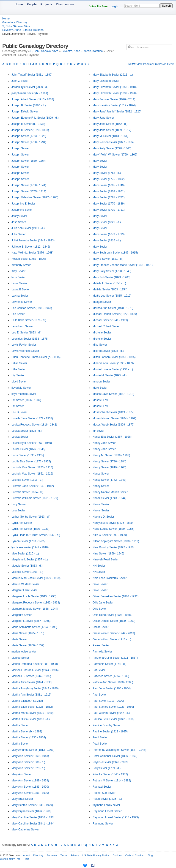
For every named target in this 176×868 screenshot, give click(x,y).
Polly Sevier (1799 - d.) (107, 768)
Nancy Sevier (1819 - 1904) (109, 467)
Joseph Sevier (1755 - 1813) (29, 191)
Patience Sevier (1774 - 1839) (111, 676)
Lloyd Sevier (19, 382)
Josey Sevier (19, 216)
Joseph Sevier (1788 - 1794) (29, 142)
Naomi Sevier (101, 504)
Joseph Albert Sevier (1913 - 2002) (33, 99)
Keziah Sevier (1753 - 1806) (29, 259)
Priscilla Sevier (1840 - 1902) (110, 774)
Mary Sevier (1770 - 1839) (109, 204)
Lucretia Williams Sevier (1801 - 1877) (35, 498)
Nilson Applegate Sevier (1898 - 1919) (116, 541)
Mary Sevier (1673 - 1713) (109, 234)
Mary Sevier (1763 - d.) (107, 173)
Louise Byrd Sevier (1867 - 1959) (32, 443)
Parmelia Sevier (102, 652)
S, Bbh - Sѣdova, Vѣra (16, 26)
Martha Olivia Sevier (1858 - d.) (31, 719)
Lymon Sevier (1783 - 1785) (28, 541)
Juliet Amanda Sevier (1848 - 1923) (33, 240)
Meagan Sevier (102, 302)
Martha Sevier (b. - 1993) (27, 732)
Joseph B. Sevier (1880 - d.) (29, 105)
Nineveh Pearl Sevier (106, 560)
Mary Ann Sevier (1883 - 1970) (30, 787)
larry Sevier (18, 277)
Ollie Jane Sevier (103, 603)
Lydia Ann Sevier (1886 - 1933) (30, 529)
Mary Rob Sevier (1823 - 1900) (111, 277)
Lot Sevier (18, 406)
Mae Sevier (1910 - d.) (25, 554)
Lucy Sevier (19, 504)
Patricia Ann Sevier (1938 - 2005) (113, 682)
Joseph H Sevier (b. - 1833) (28, 124)
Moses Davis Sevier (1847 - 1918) (113, 394)
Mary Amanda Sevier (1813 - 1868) (33, 750)
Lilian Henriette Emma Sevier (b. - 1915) (36, 357)
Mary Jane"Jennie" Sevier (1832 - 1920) (117, 112)
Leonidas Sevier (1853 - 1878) (30, 339)
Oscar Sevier (100, 627)
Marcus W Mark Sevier (25, 584)
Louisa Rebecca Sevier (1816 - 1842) (34, 425)
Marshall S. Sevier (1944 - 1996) (31, 676)
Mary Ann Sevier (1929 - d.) (28, 768)
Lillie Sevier (18, 369)
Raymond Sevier (103, 824)
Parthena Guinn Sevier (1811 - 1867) (115, 658)
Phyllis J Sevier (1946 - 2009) (111, 762)
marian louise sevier (24, 652)
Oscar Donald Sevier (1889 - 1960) (114, 621)
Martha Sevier (20, 725)
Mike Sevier (100, 345)
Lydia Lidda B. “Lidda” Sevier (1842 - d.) (36, 535)
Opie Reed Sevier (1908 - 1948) (112, 615)
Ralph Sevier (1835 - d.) (107, 799)
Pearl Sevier (100, 737)
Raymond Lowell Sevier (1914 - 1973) (116, 817)
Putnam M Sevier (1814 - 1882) (112, 781)
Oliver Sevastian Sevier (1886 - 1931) (115, 596)
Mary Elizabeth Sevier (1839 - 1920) (115, 93)
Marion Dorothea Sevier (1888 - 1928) (35, 664)
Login (114, 6)
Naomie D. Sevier (103, 517)
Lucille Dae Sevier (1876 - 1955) (31, 461)
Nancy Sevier (101, 474)
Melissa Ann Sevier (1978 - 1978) (113, 308)
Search (166, 6)
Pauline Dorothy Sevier (107, 725)
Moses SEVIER (102, 400)
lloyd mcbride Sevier (24, 394)
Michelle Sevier (102, 333)
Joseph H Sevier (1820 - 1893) (30, 130)
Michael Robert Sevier (106, 326)
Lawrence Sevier (22, 302)
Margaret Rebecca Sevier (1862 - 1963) (36, 603)
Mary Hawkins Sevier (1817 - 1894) (114, 105)
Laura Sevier (19, 283)
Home (19, 4)
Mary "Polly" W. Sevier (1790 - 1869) (115, 155)
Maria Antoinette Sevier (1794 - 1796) (34, 627)
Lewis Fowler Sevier (24, 345)
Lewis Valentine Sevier (25, 351)
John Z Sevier (20, 81)
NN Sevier (99, 566)
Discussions (65, 4)
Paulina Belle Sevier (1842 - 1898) (114, 719)
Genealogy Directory (15, 22)
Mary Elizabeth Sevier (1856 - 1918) (115, 87)
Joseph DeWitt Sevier (25, 112)
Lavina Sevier (20, 296)
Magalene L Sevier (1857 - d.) (30, 560)
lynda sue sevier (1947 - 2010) (30, 547)
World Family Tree (10, 859)
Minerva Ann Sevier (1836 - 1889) (113, 363)
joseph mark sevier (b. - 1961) (30, 93)
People (32, 4)
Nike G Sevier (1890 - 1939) (110, 535)
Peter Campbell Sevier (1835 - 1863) (115, 756)
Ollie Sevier (100, 609)
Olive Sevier (100, 584)
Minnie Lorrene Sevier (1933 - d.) (113, 369)
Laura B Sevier (21, 289)
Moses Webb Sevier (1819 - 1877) (114, 412)
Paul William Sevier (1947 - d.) (111, 713)
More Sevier (100, 388)
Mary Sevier (100, 161)
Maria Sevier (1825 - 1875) (28, 633)
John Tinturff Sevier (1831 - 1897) (32, 75)
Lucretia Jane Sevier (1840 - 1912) (33, 486)
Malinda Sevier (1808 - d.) (27, 572)
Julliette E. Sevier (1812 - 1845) (31, 247)
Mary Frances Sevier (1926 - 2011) (114, 99)
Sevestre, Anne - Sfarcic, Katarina (23, 30)
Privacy (75, 855)
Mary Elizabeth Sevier (106, 81)
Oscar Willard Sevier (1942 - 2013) (114, 633)
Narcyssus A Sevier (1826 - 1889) (113, 523)
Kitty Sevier (18, 271)
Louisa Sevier (20, 437)
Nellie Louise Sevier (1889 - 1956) (113, 529)
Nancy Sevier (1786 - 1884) (109, 461)
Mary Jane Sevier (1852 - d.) (110, 124)
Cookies (117, 855)
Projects (46, 4)
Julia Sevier (19, 234)
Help (26, 859)
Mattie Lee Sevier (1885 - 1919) (112, 296)
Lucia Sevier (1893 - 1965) (28, 455)
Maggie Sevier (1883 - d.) (27, 566)
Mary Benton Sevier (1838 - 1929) (32, 805)
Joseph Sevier (20, 148)
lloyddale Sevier (21, 388)
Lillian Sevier (19, 363)
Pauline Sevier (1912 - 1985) (110, 732)
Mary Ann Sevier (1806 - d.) (28, 762)
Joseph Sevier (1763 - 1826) (29, 136)
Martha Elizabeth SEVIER (27, 701)
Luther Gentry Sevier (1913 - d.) (31, 517)
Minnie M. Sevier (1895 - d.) (110, 375)
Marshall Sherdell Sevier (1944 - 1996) (35, 670)
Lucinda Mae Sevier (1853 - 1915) (32, 467)
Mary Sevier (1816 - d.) (107, 240)
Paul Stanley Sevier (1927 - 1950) (113, 707)
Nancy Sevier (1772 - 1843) (109, 480)
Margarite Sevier (22, 615)
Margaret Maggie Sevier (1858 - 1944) (35, 609)
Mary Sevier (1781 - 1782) (109, 197)
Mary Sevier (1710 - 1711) (109, 210)
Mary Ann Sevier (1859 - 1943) (30, 756)
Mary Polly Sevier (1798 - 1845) (112, 148)
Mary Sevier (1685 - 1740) (109, 185)
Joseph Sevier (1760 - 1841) (29, 185)
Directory (38, 855)
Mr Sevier (98, 431)
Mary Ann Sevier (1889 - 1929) (30, 781)
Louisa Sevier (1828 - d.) (26, 431)
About (26, 855)
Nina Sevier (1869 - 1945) (108, 554)
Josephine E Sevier (23, 204)
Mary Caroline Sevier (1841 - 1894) (33, 824)
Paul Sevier (100, 695)
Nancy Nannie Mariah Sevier (110, 492)
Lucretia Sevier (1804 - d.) (27, 492)
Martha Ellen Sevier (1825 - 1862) (32, 707)
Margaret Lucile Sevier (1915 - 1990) (34, 596)
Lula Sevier (18, 510)
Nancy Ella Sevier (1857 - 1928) (112, 437)
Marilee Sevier (20, 658)
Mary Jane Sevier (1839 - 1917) (112, 130)
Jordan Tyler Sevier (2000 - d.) (30, 87)
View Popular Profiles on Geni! (151, 64)
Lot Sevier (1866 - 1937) (26, 400)
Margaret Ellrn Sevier (24, 590)
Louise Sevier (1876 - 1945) (28, 449)
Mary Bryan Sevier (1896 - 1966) (31, 811)
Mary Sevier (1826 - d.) (107, 222)
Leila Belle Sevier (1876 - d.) (29, 320)
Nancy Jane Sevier (104, 443)
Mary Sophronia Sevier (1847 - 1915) (115, 253)
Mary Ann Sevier (22, 774)
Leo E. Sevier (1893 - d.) (26, 333)
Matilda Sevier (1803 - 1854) (110, 289)
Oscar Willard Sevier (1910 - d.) (112, 639)
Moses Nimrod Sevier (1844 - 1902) (114, 418)
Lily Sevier (18, 375)
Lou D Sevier (19, 412)
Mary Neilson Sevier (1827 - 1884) (114, 142)
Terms (64, 855)
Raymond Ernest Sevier (107, 811)
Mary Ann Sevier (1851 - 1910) (30, 793)
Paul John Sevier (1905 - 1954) (112, 688)
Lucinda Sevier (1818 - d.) (27, 480)
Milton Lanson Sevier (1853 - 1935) (114, 357)
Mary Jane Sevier (103, 118)
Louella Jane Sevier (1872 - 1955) (32, 418)
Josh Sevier (19, 222)
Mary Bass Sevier (22, 799)
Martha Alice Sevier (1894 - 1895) (32, 682)
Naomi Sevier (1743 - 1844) (109, 498)
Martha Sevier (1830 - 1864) (29, 737)
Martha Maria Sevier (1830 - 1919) (32, 713)
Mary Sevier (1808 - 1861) (109, 191)
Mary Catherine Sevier (25, 830)
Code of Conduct (135, 855)
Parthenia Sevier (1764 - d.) (109, 664)
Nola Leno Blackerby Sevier (110, 578)
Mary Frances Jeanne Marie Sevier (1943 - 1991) (123, 265)
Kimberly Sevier (21, 265)
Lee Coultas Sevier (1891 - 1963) (32, 308)
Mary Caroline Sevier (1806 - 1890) (33, 817)
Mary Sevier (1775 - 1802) (109, 179)
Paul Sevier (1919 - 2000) (108, 701)
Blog (150, 855)
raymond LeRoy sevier (106, 805)
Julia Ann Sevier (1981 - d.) (28, 228)
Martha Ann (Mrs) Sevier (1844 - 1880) (35, 688)
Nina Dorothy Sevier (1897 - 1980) (114, 547)
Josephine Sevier (22, 210)
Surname (52, 855)
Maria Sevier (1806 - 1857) (28, 645)
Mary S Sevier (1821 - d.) (108, 259)
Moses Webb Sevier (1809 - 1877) (114, 425)
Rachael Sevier (102, 787)
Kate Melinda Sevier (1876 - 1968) (32, 253)
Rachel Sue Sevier (104, 793)
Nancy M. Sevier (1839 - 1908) (111, 455)
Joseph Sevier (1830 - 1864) (29, 161)
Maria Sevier (19, 639)
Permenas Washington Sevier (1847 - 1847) (119, 750)
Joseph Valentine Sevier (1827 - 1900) (35, 197)
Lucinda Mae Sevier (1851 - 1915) (32, 474)
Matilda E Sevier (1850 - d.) (109, 283)
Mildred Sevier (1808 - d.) (108, 351)
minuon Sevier (101, 382)
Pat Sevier (99, 670)
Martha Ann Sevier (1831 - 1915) (31, 695)
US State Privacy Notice (96, 855)
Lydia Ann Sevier (22, 523)
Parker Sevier (101, 645)
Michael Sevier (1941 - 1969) (110, 320)
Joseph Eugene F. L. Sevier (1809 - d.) (35, 118)
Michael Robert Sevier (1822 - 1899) (115, 314)
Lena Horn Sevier (22, 326)
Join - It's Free (98, 6)
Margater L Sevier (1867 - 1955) (31, 621)
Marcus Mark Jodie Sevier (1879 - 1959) (36, 578)
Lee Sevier (18, 314)
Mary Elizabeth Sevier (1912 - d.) (113, 75)
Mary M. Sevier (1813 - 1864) (110, 136)
